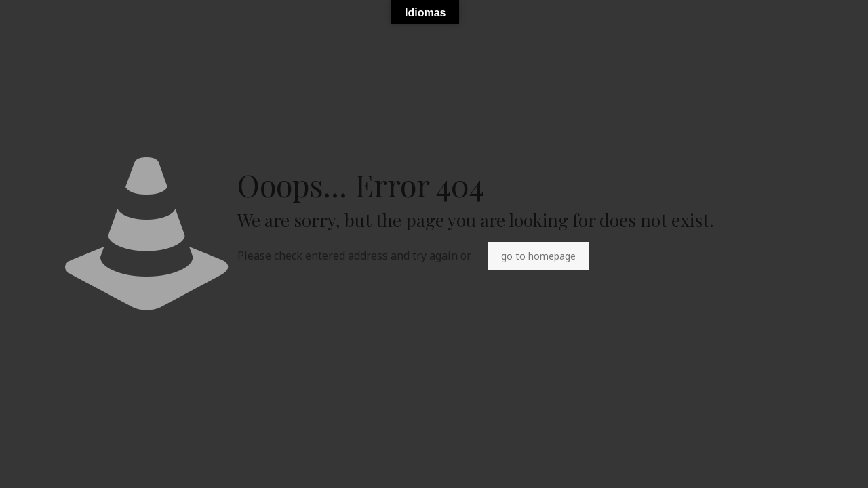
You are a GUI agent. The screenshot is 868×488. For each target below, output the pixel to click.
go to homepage (538, 256)
